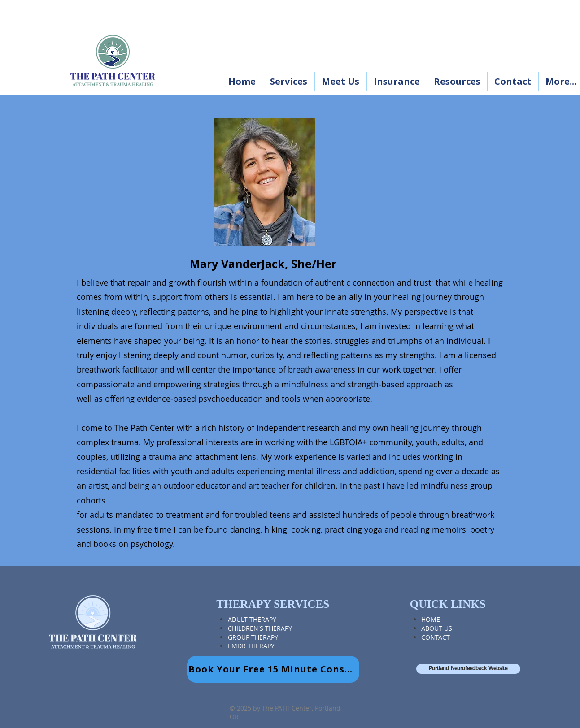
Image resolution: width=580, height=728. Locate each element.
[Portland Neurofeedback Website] (468, 669)
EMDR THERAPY (251, 646)
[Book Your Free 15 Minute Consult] (273, 669)
